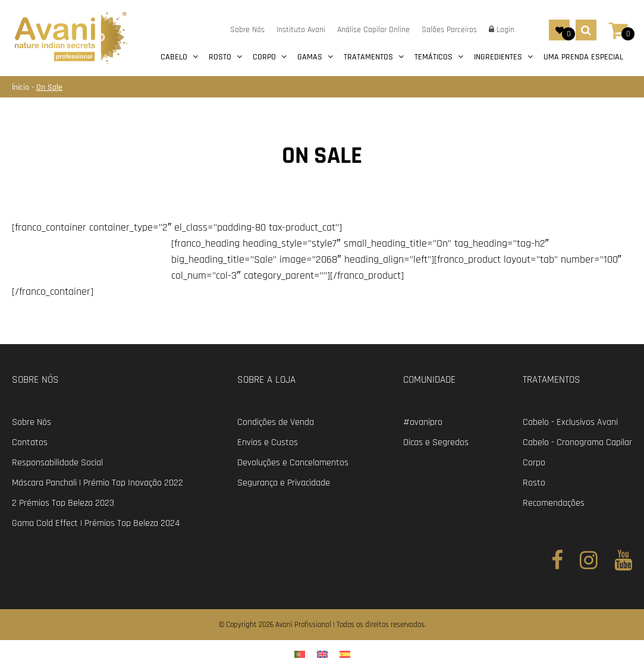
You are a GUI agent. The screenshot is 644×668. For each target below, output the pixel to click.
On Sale (49, 87)
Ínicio (22, 87)
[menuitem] (300, 654)
